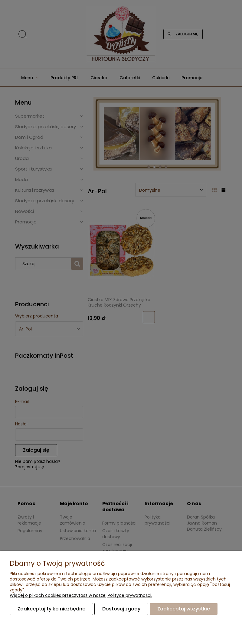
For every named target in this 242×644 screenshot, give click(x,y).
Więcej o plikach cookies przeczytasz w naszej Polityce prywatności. (81, 595)
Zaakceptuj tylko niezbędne (51, 609)
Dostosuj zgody (121, 609)
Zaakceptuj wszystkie (184, 609)
